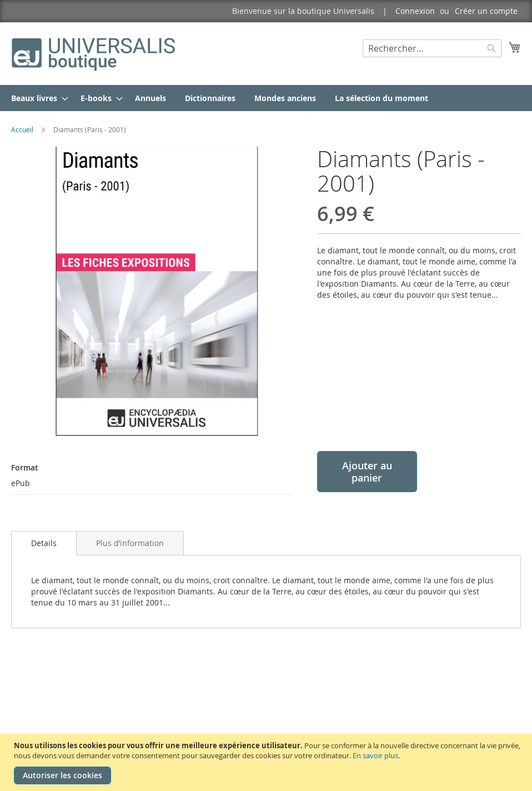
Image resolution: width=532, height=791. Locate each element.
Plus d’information (130, 543)
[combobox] (432, 48)
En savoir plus (375, 755)
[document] (267, 762)
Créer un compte (486, 11)
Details (44, 543)
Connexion (415, 11)
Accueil (22, 129)
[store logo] (94, 53)
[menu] (266, 98)
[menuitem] (36, 98)
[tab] (44, 543)
